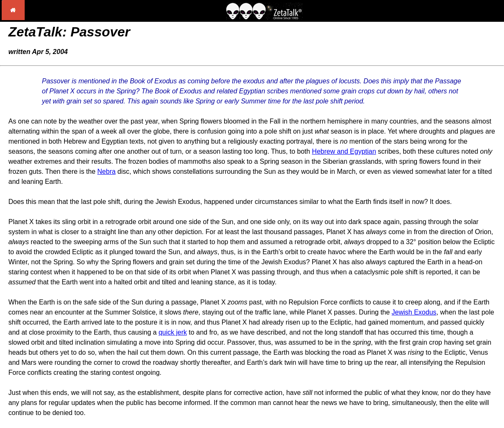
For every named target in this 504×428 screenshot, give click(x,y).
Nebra (106, 171)
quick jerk (173, 332)
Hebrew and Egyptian (344, 151)
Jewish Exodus (414, 312)
